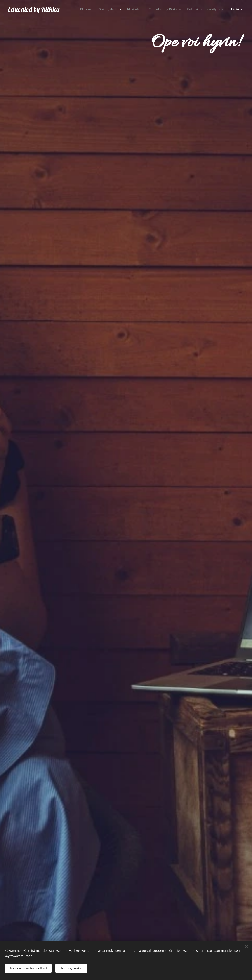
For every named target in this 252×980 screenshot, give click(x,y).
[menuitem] (87, 9)
